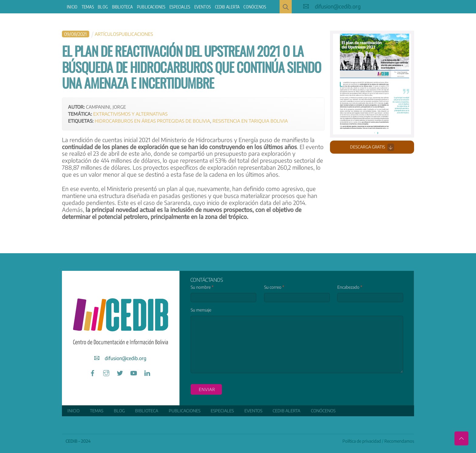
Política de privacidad (362, 441)
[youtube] (134, 372)
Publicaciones (151, 7)
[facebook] (93, 372)
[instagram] (106, 372)
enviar (207, 389)
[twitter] (120, 372)
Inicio (72, 7)
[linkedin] (147, 372)
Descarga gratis (372, 147)
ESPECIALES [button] (180, 7)
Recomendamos (399, 441)
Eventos (202, 7)
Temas (88, 7)
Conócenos (255, 7)
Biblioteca (122, 7)
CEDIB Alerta (227, 7)
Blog (103, 7)
